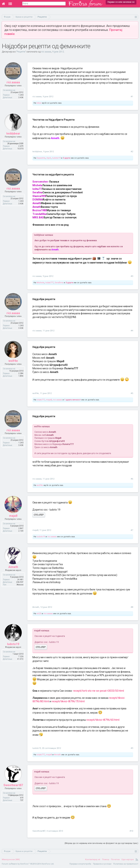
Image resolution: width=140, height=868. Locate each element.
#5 (132, 393)
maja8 (49, 400)
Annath (36, 607)
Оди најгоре (128, 860)
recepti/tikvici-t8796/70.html (68, 701)
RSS (137, 860)
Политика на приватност (126, 864)
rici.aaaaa (46, 52)
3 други (67, 158)
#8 (132, 607)
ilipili (49, 158)
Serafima (59, 283)
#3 (132, 276)
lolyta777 (49, 283)
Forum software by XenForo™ (28, 864)
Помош (106, 860)
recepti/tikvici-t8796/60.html (103, 720)
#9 (132, 748)
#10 (131, 831)
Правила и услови (102, 864)
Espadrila (41, 158)
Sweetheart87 (39, 831)
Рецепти (21, 52)
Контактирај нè (93, 860)
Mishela (40, 283)
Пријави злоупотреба (80, 864)
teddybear (37, 152)
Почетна (115, 860)
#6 (132, 479)
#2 (132, 152)
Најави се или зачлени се (121, 2)
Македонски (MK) (11, 860)
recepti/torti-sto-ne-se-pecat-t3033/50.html (99, 691)
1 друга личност (73, 400)
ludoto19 (56, 158)
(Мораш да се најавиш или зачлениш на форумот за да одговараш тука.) (101, 843)
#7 (132, 530)
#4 (132, 331)
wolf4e (36, 393)
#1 (132, 97)
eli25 (39, 614)
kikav (39, 103)
